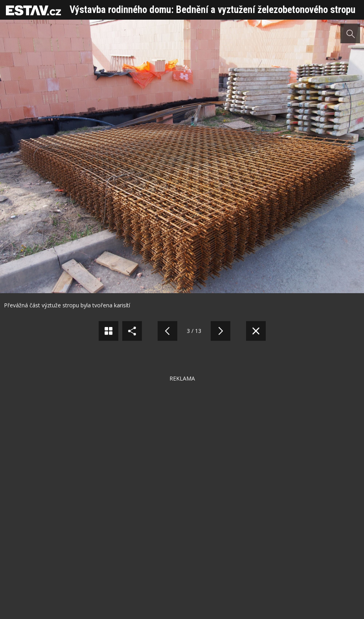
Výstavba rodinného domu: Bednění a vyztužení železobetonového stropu (212, 10)
